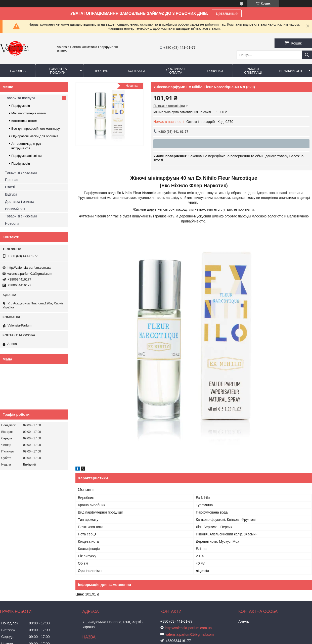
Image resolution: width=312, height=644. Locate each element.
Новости (12, 223)
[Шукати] (307, 55)
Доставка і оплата (176, 71)
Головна (18, 71)
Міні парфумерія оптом (29, 113)
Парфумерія (21, 106)
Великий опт (291, 71)
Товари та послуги (58, 71)
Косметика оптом (24, 121)
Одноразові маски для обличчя (35, 136)
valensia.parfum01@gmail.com (30, 274)
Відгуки (11, 194)
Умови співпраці (253, 71)
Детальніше (227, 13)
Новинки (215, 71)
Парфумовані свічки (27, 156)
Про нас (101, 71)
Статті (10, 187)
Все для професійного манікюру (36, 129)
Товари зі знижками (21, 172)
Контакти (137, 71)
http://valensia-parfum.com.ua (29, 268)
